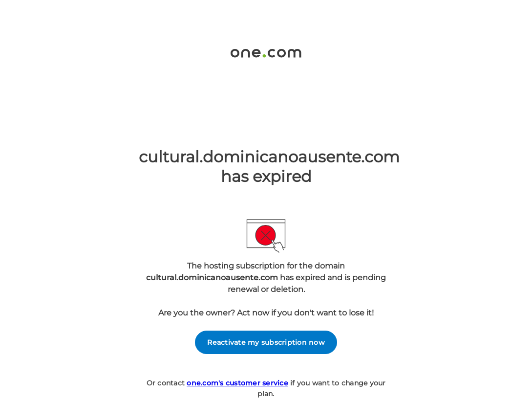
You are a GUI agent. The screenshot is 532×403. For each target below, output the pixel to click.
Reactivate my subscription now (266, 342)
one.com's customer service (237, 383)
